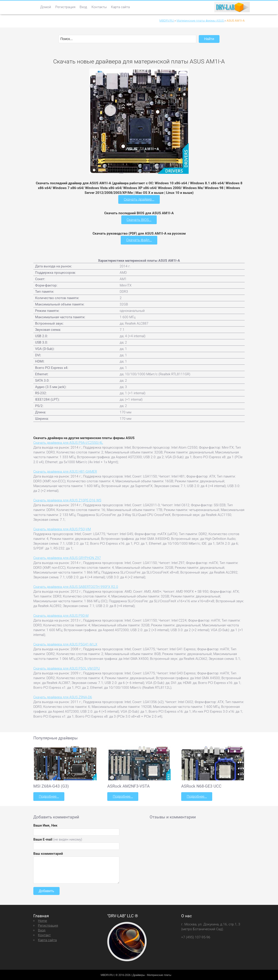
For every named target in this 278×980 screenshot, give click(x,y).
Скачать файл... (139, 240)
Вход (83, 7)
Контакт (44, 935)
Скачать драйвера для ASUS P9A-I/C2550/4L (68, 442)
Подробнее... (49, 796)
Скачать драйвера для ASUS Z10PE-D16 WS (67, 500)
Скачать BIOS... (139, 219)
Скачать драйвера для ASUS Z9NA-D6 (63, 697)
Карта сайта (120, 7)
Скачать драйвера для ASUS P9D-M (61, 615)
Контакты (99, 7)
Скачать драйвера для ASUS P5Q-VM (62, 529)
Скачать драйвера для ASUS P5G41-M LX (65, 644)
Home (42, 920)
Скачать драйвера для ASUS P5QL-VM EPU (67, 668)
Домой (46, 7)
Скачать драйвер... (139, 199)
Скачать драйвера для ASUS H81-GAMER (65, 471)
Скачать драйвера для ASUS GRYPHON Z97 (67, 558)
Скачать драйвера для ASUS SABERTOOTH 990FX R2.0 (76, 586)
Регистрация (65, 7)
